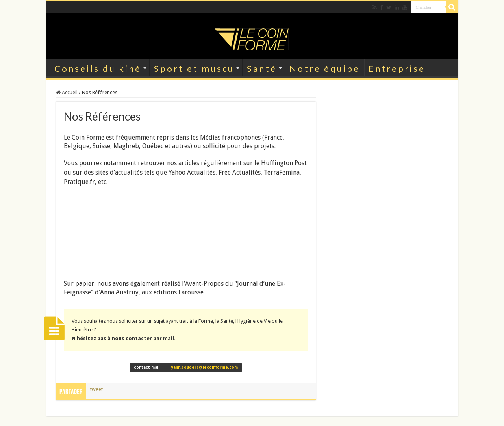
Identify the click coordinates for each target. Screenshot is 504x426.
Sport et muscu (194, 68)
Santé (262, 68)
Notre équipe (325, 68)
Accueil (67, 92)
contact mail (186, 367)
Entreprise (397, 68)
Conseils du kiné (98, 68)
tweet (96, 389)
